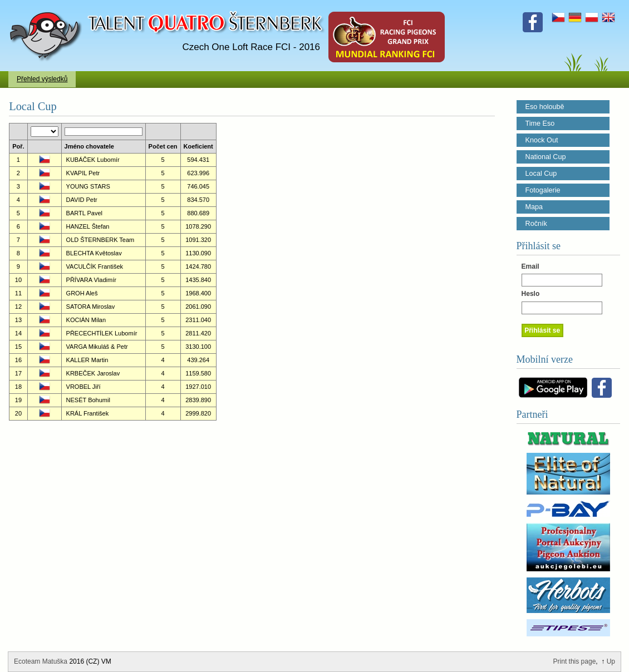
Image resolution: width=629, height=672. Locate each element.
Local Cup (541, 174)
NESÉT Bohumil (88, 400)
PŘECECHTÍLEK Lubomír (102, 333)
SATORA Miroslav (91, 307)
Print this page (575, 661)
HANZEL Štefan (88, 226)
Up (611, 661)
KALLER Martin (87, 360)
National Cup (546, 157)
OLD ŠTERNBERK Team (100, 240)
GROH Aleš (82, 293)
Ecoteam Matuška (41, 661)
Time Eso (540, 123)
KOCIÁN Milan (86, 320)
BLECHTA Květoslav (94, 253)
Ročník (536, 224)
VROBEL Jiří (83, 387)
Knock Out (542, 140)
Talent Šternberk (48, 6)
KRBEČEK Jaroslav (93, 373)
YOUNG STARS (88, 186)
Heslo (531, 294)
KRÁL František (88, 413)
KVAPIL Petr (83, 173)
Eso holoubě (545, 107)
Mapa (534, 207)
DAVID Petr (82, 200)
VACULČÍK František (95, 266)
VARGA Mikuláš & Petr (97, 347)
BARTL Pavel (84, 213)
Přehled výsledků (42, 79)
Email (530, 266)
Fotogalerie (543, 190)
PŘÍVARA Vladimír (91, 280)
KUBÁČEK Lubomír (93, 160)
